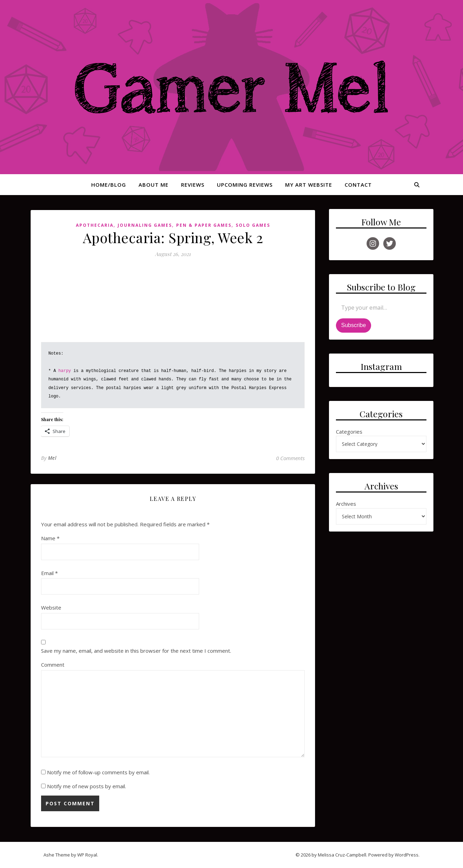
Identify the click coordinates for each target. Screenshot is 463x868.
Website (51, 607)
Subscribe (354, 325)
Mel (52, 458)
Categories (349, 432)
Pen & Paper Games (204, 225)
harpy (65, 371)
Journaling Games (145, 225)
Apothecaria (95, 225)
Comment (53, 665)
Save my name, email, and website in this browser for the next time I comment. (136, 651)
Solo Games (253, 225)
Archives (346, 504)
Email (49, 573)
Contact (358, 185)
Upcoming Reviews (245, 185)
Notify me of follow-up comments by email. (98, 772)
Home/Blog (109, 185)
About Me (154, 185)
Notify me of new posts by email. (87, 786)
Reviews (193, 185)
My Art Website (309, 185)
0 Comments (290, 458)
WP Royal (87, 855)
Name (50, 538)
